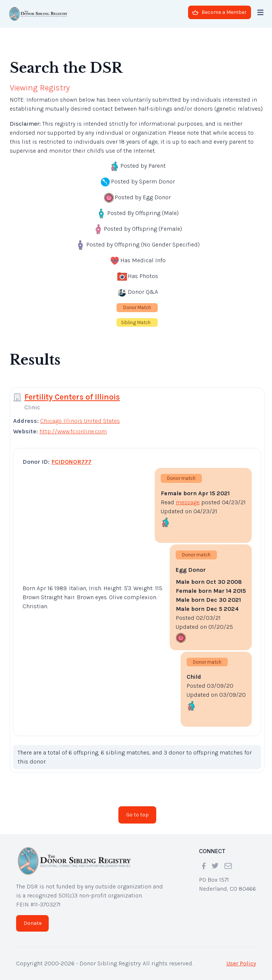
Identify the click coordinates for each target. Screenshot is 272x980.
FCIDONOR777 (71, 462)
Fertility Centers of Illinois (72, 397)
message (188, 502)
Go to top (137, 815)
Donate (33, 923)
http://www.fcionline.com (73, 431)
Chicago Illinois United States (80, 421)
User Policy (241, 963)
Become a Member (219, 12)
